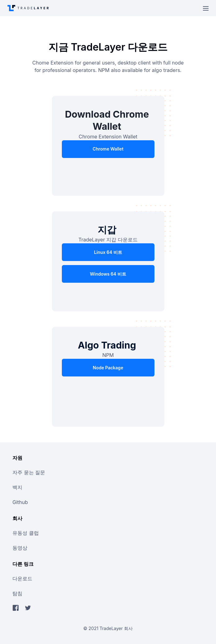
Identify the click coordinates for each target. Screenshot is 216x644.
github (20, 502)
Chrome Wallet (108, 149)
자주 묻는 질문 (29, 472)
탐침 (17, 593)
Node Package (108, 368)
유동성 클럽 (26, 533)
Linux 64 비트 (108, 252)
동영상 (20, 548)
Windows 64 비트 (108, 274)
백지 (17, 487)
